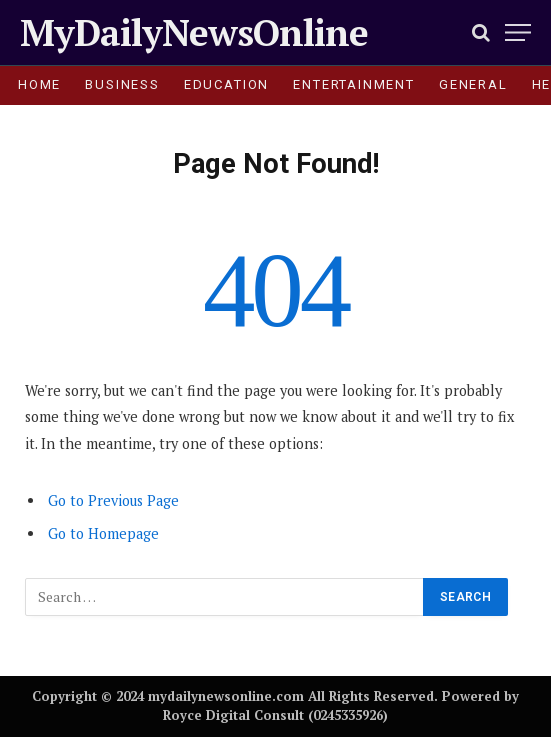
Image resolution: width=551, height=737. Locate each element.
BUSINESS (122, 84)
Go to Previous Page (113, 500)
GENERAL (473, 84)
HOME (39, 84)
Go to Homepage (103, 533)
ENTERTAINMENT (354, 84)
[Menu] (518, 32)
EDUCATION (226, 84)
